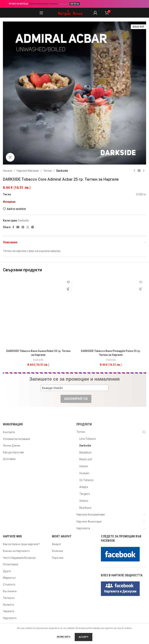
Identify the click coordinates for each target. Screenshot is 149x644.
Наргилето (10, 618)
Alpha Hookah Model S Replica (44, 4)
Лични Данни (12, 446)
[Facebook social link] (13, 227)
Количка (57, 551)
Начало (8, 171)
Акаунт (57, 544)
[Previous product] (134, 171)
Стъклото (9, 585)
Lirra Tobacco (88, 439)
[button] (68, 289)
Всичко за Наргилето (16, 551)
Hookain (84, 473)
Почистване (11, 564)
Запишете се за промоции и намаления (74, 379)
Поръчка (58, 558)
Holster (84, 466)
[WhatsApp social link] (28, 227)
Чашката (9, 611)
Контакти (9, 432)
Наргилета (83, 528)
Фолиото (9, 605)
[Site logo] (70, 13)
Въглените (10, 591)
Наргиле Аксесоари (89, 522)
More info (64, 637)
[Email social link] (18, 227)
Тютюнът (9, 598)
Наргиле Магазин (28, 171)
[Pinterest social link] (23, 227)
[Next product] (144, 171)
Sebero (84, 501)
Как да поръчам (13, 452)
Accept (84, 637)
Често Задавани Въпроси (19, 558)
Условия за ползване (16, 439)
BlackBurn (86, 453)
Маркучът (9, 578)
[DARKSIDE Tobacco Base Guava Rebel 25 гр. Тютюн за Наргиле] (38, 312)
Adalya (84, 487)
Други (7, 571)
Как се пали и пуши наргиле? (21, 544)
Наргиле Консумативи (91, 515)
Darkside (62, 171)
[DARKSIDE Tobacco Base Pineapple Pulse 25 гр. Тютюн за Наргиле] (111, 312)
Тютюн (48, 171)
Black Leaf (86, 459)
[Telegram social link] (33, 227)
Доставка (9, 459)
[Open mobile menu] (41, 13)
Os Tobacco (87, 480)
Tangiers (85, 494)
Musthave (85, 508)
